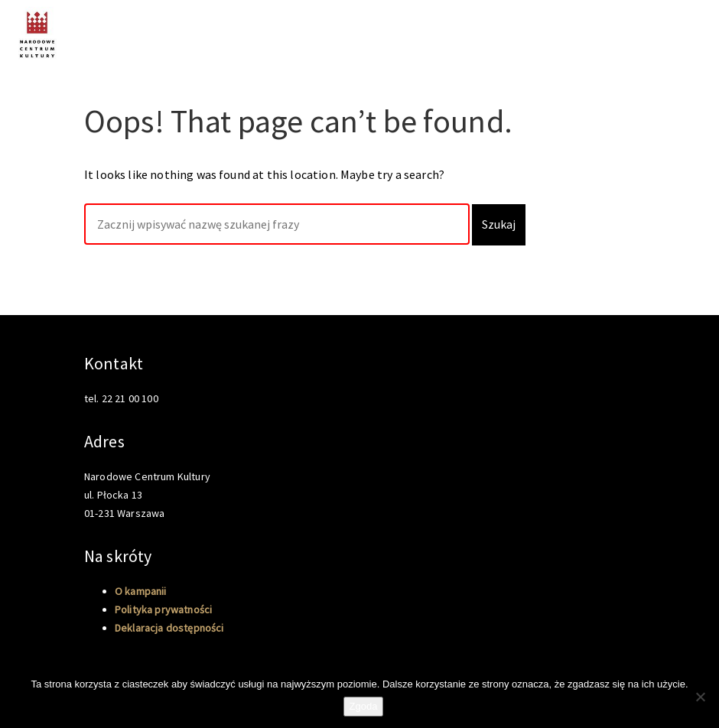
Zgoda (364, 706)
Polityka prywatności (163, 609)
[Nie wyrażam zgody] (700, 697)
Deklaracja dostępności (169, 628)
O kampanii (675, 29)
